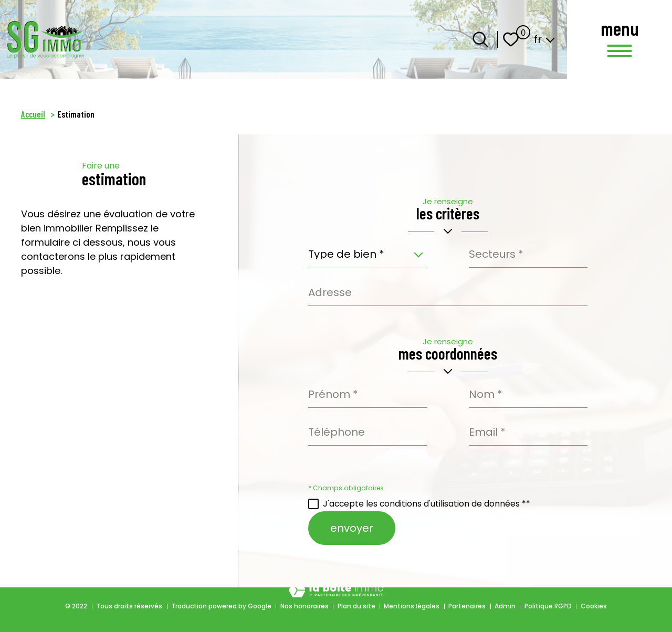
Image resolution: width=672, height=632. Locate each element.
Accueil (33, 114)
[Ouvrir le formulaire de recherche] (480, 39)
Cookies (594, 606)
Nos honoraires (304, 606)
